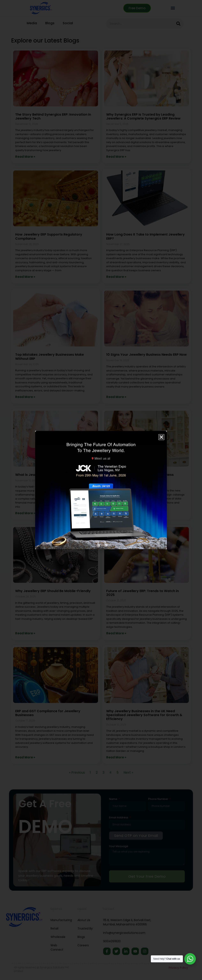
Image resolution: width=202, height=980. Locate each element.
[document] (101, 490)
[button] (161, 437)
